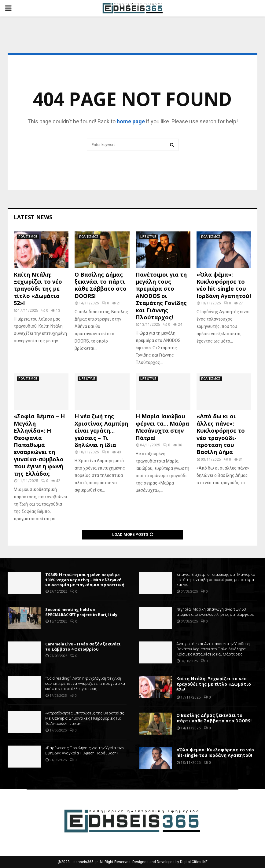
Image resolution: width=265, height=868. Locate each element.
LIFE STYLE (148, 237)
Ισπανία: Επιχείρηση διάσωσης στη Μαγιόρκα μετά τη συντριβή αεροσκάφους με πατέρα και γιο (216, 580)
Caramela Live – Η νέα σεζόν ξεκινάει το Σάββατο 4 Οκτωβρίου (83, 646)
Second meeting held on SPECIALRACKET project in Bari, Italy (81, 612)
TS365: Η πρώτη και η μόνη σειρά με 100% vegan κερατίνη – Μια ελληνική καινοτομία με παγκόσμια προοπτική (85, 580)
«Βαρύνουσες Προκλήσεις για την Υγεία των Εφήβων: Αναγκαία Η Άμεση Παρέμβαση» (85, 750)
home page (131, 121)
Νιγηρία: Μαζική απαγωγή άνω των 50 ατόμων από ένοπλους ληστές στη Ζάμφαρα (215, 612)
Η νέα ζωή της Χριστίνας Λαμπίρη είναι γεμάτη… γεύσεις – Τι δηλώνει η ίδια (101, 430)
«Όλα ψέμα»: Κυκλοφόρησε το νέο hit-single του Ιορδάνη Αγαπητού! (224, 285)
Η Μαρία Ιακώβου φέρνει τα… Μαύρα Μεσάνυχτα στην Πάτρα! (162, 427)
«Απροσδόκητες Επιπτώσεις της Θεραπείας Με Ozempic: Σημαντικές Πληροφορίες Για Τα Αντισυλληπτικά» (85, 718)
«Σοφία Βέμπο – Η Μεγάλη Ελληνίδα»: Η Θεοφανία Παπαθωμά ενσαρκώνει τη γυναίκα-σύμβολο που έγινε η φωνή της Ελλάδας (39, 445)
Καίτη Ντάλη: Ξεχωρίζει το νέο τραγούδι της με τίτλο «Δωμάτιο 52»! (38, 289)
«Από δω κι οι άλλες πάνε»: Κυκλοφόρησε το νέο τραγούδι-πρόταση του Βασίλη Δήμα (221, 434)
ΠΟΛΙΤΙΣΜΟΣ (28, 237)
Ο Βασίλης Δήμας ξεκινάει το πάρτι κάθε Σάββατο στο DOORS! (101, 285)
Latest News (33, 217)
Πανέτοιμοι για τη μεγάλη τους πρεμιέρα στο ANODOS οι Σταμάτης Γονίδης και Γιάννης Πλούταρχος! (161, 296)
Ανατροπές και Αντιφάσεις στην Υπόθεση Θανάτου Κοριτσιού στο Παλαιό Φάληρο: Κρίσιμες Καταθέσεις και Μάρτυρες (213, 649)
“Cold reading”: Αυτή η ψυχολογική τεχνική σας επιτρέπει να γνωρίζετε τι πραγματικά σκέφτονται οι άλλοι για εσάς (85, 683)
